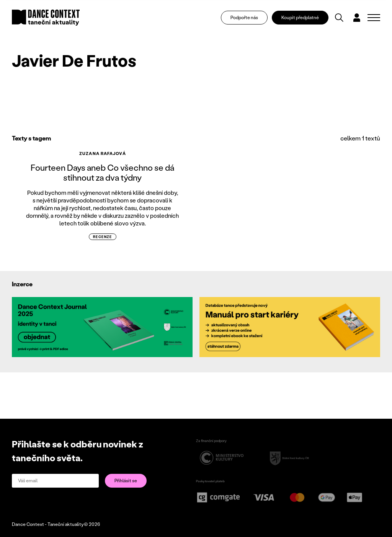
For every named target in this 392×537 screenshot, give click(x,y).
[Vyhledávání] (339, 18)
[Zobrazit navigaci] (374, 18)
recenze (103, 237)
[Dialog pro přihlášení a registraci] (357, 18)
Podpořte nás (244, 17)
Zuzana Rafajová (103, 153)
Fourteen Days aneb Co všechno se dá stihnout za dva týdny (102, 172)
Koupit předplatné (300, 17)
